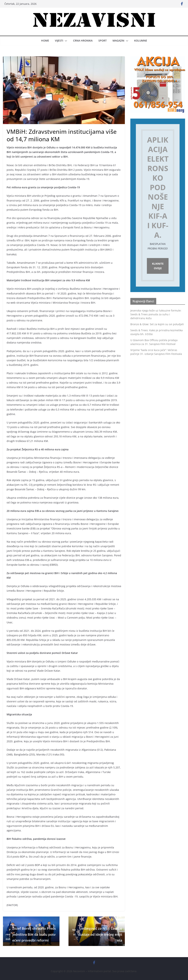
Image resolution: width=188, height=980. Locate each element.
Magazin (118, 41)
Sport (103, 41)
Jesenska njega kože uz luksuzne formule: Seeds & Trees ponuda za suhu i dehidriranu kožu (156, 315)
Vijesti (59, 41)
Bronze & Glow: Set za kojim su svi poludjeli (157, 325)
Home (45, 41)
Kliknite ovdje (158, 266)
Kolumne (141, 41)
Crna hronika (83, 41)
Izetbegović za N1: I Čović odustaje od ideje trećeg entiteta (97, 934)
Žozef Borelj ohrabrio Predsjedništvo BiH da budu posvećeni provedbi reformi (31, 934)
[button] (65, 41)
